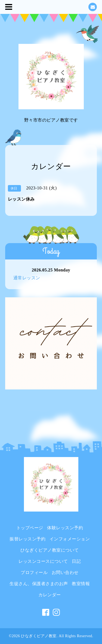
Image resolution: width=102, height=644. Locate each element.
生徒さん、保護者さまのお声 (39, 584)
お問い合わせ (65, 572)
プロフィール (34, 572)
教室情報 (81, 584)
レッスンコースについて (43, 561)
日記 (76, 561)
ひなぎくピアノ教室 (39, 636)
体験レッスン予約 (65, 528)
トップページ (30, 528)
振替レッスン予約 (27, 539)
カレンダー (50, 595)
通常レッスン (27, 278)
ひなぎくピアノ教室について (50, 550)
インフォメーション (70, 539)
